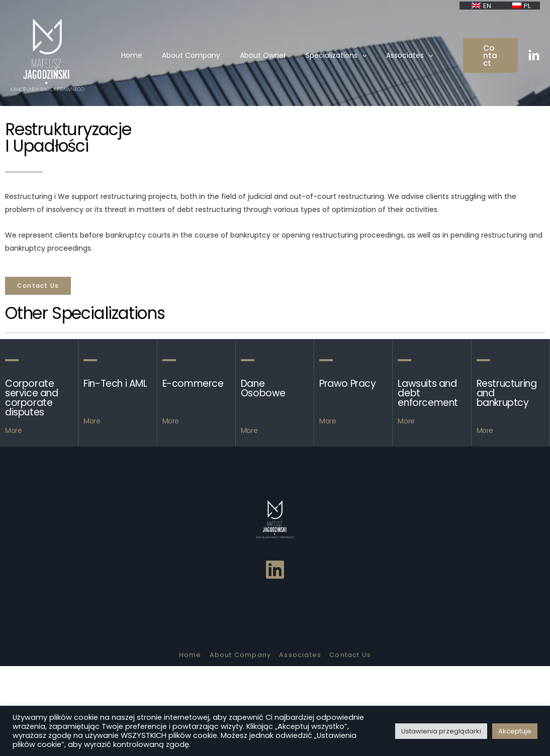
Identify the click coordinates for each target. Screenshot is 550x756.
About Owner (261, 59)
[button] (38, 286)
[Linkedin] (534, 59)
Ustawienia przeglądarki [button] (441, 731)
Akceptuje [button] (515, 731)
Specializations (329, 59)
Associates (396, 59)
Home (141, 59)
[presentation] (354, 59)
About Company (195, 59)
